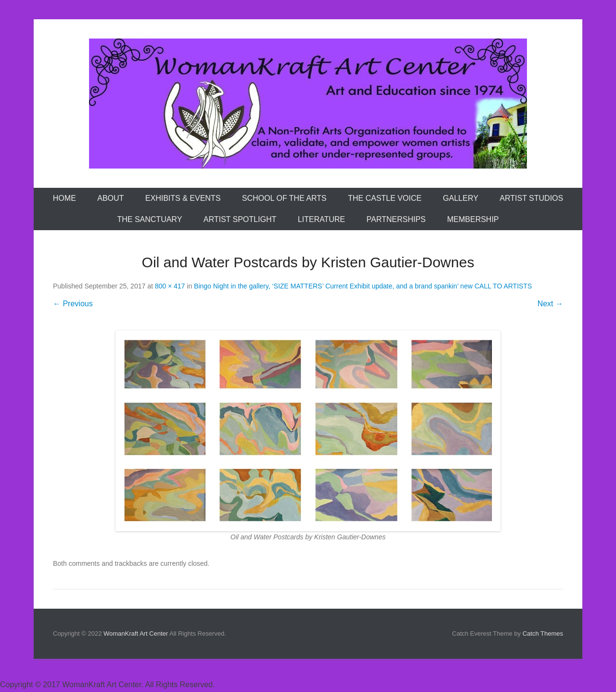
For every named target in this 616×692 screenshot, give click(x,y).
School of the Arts (284, 198)
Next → (550, 304)
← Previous (73, 304)
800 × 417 (170, 286)
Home (64, 198)
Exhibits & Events (183, 198)
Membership (473, 219)
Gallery (461, 198)
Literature (321, 219)
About (110, 198)
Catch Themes (543, 633)
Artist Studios (531, 198)
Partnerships (396, 219)
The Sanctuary (149, 219)
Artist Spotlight (240, 219)
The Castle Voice (385, 198)
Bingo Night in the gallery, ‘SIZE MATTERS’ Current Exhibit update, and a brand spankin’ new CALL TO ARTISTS (363, 286)
